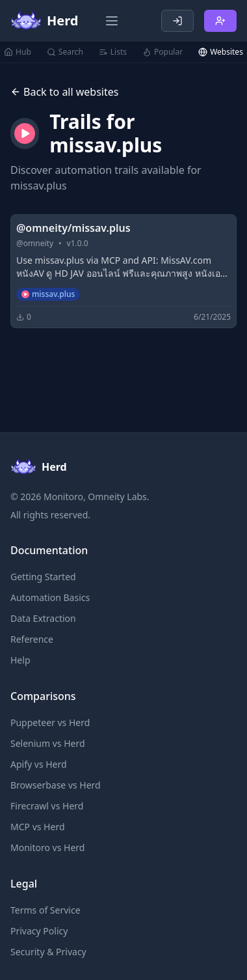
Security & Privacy (48, 952)
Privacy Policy (39, 931)
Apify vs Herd (39, 764)
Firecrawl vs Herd (47, 806)
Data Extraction (43, 618)
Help (20, 660)
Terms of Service (45, 910)
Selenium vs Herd (48, 743)
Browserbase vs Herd (56, 785)
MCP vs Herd (38, 827)
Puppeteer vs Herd (50, 722)
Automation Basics (50, 597)
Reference (32, 639)
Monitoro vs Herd (47, 847)
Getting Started (43, 577)
